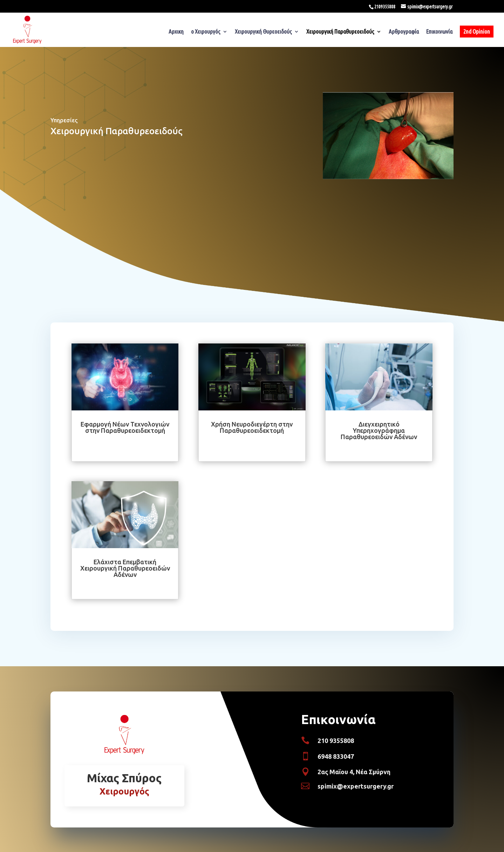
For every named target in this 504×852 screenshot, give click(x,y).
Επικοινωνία (439, 32)
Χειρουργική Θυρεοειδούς (263, 32)
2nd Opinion (477, 31)
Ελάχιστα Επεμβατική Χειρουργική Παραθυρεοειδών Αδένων (125, 568)
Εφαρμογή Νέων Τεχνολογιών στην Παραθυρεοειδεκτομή (125, 427)
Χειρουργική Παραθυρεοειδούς (340, 32)
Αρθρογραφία (404, 32)
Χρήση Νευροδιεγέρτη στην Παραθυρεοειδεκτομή (252, 427)
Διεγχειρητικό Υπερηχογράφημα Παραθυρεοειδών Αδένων (379, 430)
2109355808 (385, 7)
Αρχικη (176, 32)
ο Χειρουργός (206, 32)
